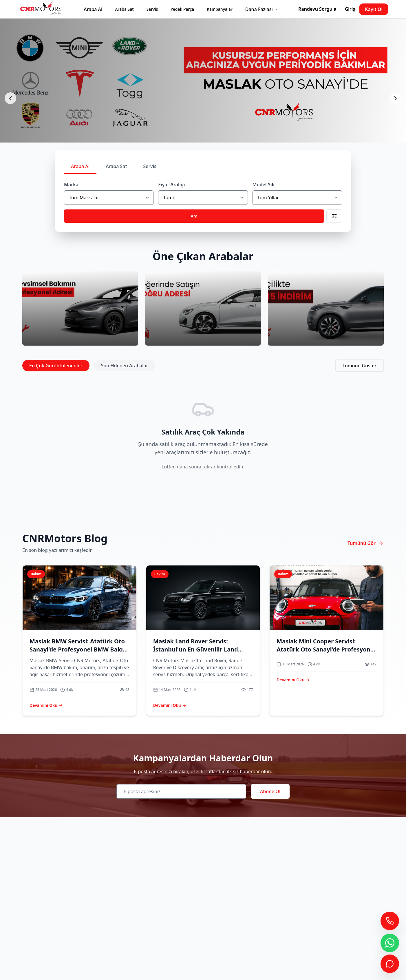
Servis (152, 9)
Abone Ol (270, 791)
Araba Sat (124, 9)
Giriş (350, 9)
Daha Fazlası (262, 9)
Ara (194, 216)
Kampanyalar (220, 9)
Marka (71, 185)
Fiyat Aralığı (171, 185)
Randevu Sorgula (317, 9)
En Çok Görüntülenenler (56, 366)
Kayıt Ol (374, 9)
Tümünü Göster (360, 366)
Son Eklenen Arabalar (125, 366)
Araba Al (93, 9)
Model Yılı (264, 185)
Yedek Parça (182, 9)
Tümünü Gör (366, 543)
